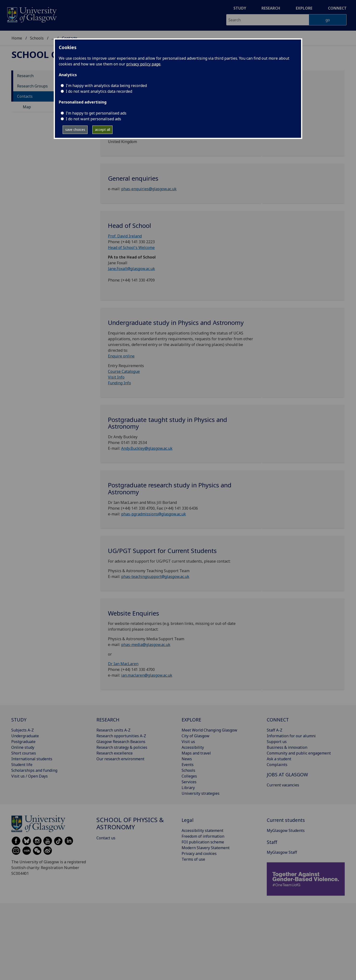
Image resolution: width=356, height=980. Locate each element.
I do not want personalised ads (93, 119)
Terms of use (193, 859)
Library (188, 788)
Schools (37, 38)
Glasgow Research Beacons (121, 742)
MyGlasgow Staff (282, 852)
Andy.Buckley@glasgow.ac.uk (147, 448)
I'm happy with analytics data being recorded (106, 86)
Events (188, 765)
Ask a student (279, 759)
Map (27, 107)
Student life (22, 765)
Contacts (25, 96)
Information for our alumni (291, 736)
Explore (304, 8)
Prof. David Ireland (125, 236)
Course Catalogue (124, 371)
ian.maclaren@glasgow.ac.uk (147, 675)
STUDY (19, 720)
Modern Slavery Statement (206, 848)
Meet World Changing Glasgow (209, 730)
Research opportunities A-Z (121, 736)
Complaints (277, 765)
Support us (277, 742)
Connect (337, 8)
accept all (103, 130)
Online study (23, 747)
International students (32, 759)
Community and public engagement (299, 753)
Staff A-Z (275, 730)
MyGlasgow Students (286, 830)
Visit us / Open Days (30, 776)
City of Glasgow (196, 736)
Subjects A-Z (23, 730)
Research (271, 8)
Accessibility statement (202, 830)
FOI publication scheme (203, 842)
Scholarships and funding (34, 770)
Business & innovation (287, 747)
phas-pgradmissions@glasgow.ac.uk (154, 514)
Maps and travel (196, 753)
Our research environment (120, 759)
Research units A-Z (113, 730)
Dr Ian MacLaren (123, 664)
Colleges (189, 776)
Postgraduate (23, 742)
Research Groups (32, 86)
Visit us (188, 742)
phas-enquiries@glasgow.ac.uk (149, 189)
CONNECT (278, 720)
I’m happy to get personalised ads (96, 113)
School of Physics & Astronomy (130, 823)
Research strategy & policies (122, 747)
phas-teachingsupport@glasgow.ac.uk (155, 576)
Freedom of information (203, 836)
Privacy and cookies (199, 853)
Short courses (24, 753)
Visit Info (116, 377)
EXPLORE (191, 720)
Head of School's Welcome (131, 248)
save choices (75, 130)
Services (189, 782)
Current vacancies (283, 785)
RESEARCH (108, 720)
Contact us (106, 838)
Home (17, 38)
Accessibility (193, 747)
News (187, 759)
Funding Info (119, 383)
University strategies (201, 793)
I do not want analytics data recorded (99, 91)
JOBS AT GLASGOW (287, 775)
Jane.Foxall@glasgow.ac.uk (131, 269)
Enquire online (121, 356)
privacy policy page (143, 64)
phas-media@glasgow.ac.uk (146, 645)
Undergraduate (25, 736)
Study (240, 8)
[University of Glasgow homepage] (32, 14)
